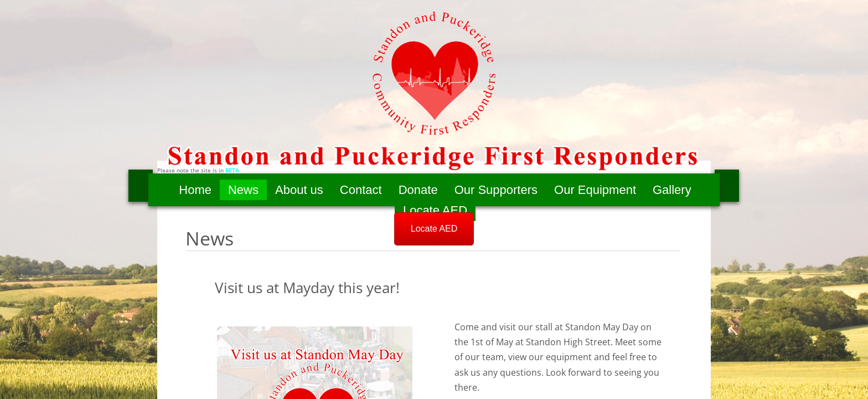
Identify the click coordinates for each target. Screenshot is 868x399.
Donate (418, 190)
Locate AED (435, 210)
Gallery (672, 190)
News (243, 190)
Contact (361, 190)
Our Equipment (595, 190)
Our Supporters (496, 190)
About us (299, 190)
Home (195, 190)
